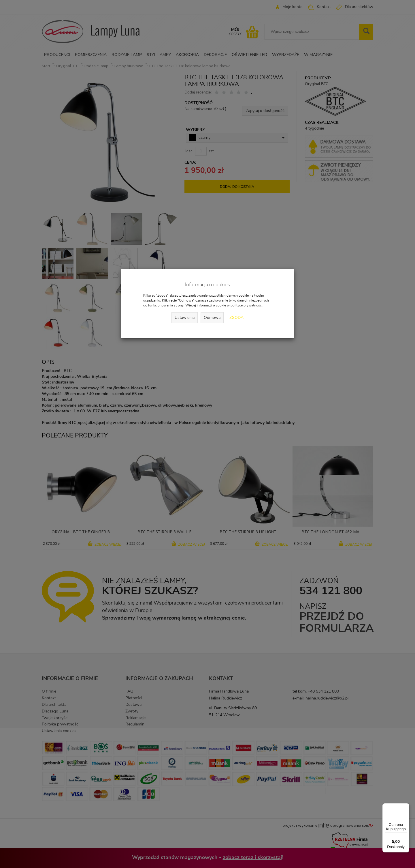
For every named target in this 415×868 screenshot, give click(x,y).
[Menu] (406, 807)
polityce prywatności (247, 305)
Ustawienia (185, 318)
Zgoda (236, 318)
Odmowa (212, 318)
